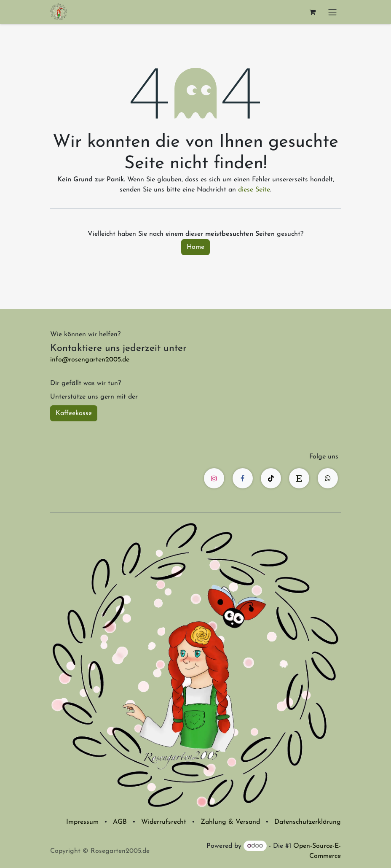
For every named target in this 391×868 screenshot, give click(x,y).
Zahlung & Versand (230, 822)
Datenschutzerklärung (308, 822)
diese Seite (254, 190)
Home (195, 247)
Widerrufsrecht (164, 822)
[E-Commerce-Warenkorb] (312, 12)
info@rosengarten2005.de (90, 360)
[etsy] (299, 478)
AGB (120, 822)
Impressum (82, 822)
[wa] (328, 478)
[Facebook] (243, 478)
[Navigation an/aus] (332, 12)
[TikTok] (271, 478)
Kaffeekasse (74, 413)
